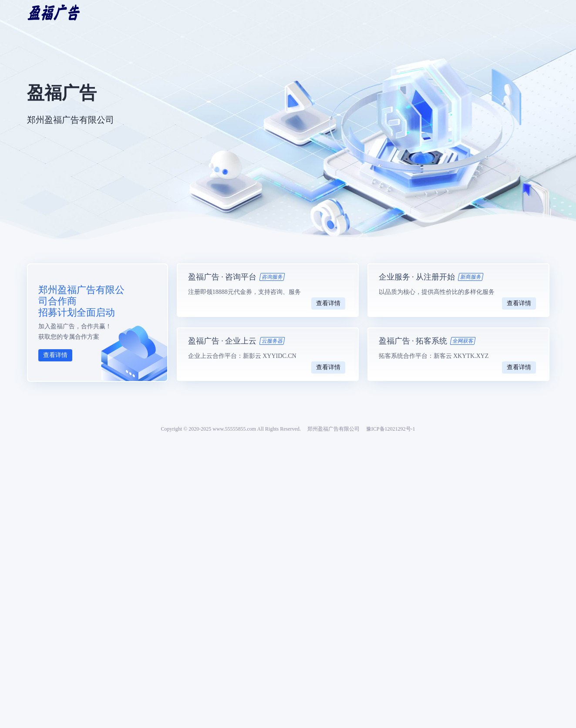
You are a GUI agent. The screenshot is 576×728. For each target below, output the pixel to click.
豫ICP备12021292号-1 (391, 429)
